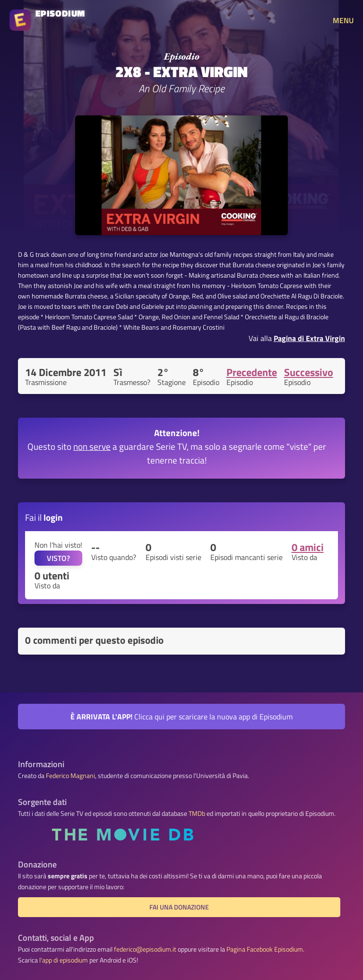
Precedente (252, 372)
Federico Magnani (70, 776)
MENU (343, 20)
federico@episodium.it (145, 949)
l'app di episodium (64, 960)
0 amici (308, 547)
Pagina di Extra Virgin (309, 338)
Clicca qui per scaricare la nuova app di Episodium (181, 717)
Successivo (309, 372)
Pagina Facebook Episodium (265, 949)
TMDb (197, 814)
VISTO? (58, 558)
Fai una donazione (179, 907)
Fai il (44, 517)
